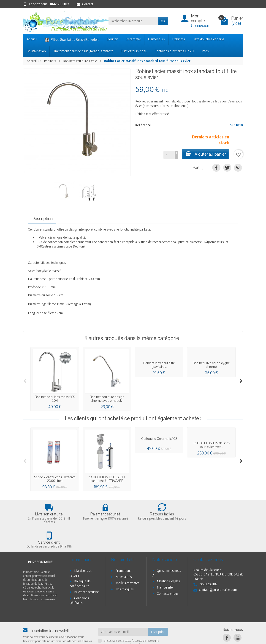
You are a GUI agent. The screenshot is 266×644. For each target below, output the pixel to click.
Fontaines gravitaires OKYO (174, 51)
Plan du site (165, 563)
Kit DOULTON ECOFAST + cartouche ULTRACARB (107, 479)
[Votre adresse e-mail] (123, 608)
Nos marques (124, 565)
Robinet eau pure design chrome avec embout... (107, 399)
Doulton (113, 39)
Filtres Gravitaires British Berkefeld (72, 40)
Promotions (123, 546)
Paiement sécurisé (86, 568)
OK (163, 21)
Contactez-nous (168, 569)
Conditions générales (79, 576)
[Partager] (216, 168)
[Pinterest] (238, 168)
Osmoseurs (156, 39)
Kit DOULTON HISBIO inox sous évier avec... (211, 445)
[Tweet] (227, 168)
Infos (205, 51)
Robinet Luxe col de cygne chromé (211, 365)
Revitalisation (36, 51)
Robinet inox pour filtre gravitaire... (159, 365)
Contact (85, 4)
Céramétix (133, 39)
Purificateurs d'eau (134, 51)
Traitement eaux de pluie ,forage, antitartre (83, 51)
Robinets (179, 39)
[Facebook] (227, 614)
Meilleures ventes (127, 559)
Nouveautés (123, 552)
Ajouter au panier (205, 154)
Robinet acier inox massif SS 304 (55, 399)
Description (42, 219)
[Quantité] (169, 155)
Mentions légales (168, 557)
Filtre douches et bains (208, 39)
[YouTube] (237, 614)
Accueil (32, 39)
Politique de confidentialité (80, 559)
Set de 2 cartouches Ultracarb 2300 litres (55, 479)
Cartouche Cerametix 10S (159, 439)
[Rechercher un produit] (133, 21)
